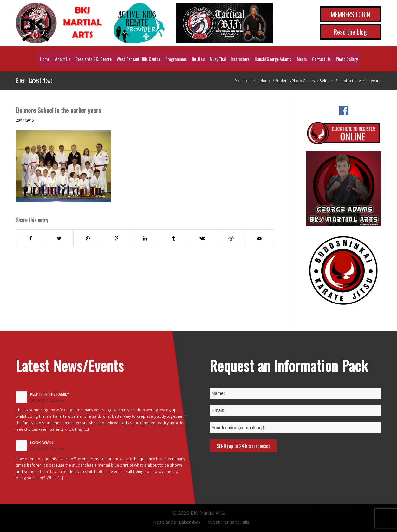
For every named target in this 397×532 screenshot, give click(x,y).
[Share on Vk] (202, 238)
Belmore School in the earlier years (59, 110)
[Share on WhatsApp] (88, 238)
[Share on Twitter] (59, 238)
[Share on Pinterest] (117, 238)
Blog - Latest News (34, 80)
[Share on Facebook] (30, 238)
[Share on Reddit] (231, 238)
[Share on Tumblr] (174, 238)
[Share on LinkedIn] (145, 238)
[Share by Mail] (260, 238)
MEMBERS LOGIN (350, 14)
